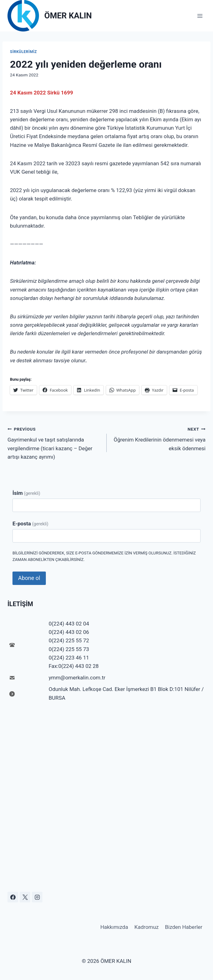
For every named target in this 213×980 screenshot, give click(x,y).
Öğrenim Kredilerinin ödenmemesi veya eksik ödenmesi (159, 438)
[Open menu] (200, 16)
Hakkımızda (114, 927)
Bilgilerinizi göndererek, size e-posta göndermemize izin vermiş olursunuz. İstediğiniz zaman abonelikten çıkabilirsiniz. (104, 556)
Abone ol (29, 578)
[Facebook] (13, 897)
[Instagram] (37, 897)
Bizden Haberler (184, 927)
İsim (26, 493)
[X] (25, 897)
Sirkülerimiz (23, 52)
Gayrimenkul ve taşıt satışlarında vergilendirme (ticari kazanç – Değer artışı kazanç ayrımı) (54, 442)
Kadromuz (147, 927)
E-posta (30, 524)
